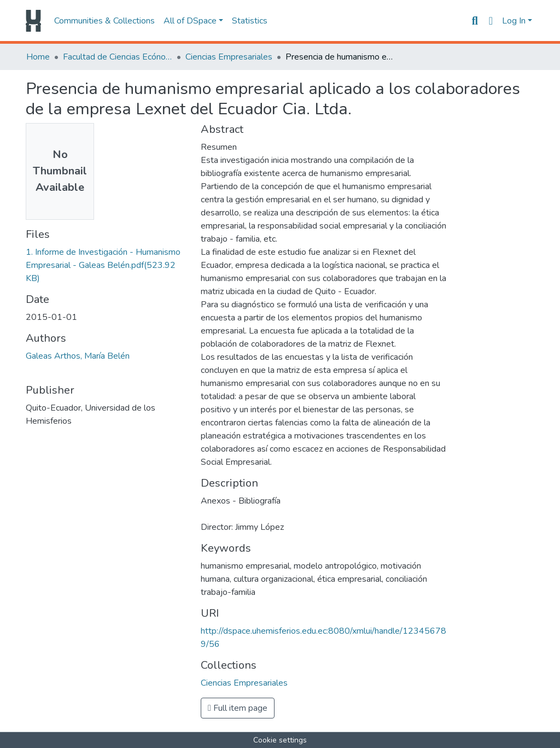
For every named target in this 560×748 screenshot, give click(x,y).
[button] (491, 21)
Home (38, 57)
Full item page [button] (238, 708)
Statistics (250, 21)
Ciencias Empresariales (229, 57)
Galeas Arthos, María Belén (78, 356)
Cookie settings (280, 740)
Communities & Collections (104, 21)
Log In (514, 21)
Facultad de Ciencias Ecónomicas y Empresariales (118, 57)
